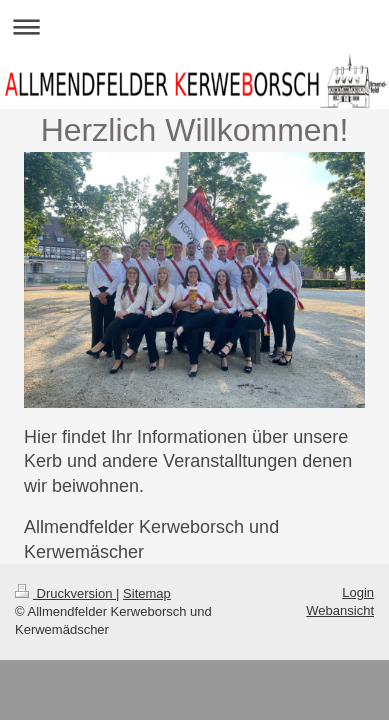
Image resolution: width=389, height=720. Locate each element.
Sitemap (147, 593)
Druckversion (65, 593)
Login (358, 592)
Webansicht (340, 610)
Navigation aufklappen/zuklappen (194, 26)
